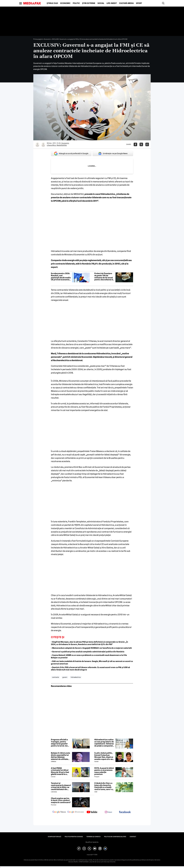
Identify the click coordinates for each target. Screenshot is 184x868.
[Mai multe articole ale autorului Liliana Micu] (37, 144)
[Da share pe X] (141, 144)
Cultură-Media (126, 3)
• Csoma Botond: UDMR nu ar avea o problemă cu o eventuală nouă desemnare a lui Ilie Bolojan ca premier (89, 656)
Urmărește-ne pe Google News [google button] (113, 153)
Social (101, 3)
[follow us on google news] (59, 812)
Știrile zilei (52, 3)
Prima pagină (38, 39)
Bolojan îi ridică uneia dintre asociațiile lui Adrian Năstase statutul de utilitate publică (60, 756)
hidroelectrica (76, 677)
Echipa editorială (55, 837)
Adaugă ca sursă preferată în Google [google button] (71, 154)
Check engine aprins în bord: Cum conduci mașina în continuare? (61, 800)
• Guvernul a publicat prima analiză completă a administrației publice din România (88, 652)
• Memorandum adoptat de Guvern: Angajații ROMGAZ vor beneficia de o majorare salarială (91, 648)
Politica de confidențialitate (115, 837)
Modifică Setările (92, 842)
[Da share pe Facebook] (135, 144)
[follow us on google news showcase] (76, 812)
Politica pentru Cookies (74, 837)
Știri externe (89, 3)
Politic (76, 3)
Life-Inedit (112, 3)
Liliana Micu (51, 145)
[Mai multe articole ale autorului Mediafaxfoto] (43, 144)
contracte (56, 677)
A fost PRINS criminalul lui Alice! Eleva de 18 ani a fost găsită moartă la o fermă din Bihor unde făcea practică (60, 771)
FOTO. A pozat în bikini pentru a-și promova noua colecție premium (104, 771)
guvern (65, 677)
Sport (139, 3)
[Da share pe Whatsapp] (147, 144)
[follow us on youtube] (92, 812)
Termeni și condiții (93, 837)
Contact (133, 837)
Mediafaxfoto (62, 145)
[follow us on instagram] (108, 812)
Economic (65, 3)
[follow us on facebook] (125, 812)
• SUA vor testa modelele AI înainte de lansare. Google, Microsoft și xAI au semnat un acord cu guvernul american (92, 663)
